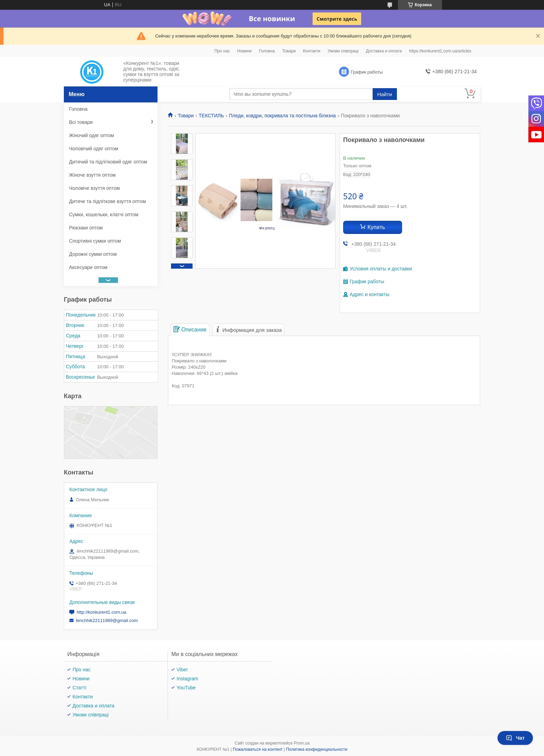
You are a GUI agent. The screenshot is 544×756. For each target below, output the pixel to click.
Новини (245, 51)
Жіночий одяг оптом (91, 135)
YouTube (186, 688)
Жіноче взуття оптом (92, 175)
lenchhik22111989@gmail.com (107, 620)
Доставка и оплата (384, 51)
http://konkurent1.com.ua (101, 612)
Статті (79, 688)
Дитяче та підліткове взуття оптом (108, 201)
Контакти (312, 51)
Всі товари (81, 122)
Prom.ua (302, 743)
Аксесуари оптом (88, 267)
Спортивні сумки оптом (95, 241)
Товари (289, 51)
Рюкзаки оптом (86, 228)
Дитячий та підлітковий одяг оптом (108, 162)
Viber (182, 670)
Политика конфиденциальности (317, 749)
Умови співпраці (343, 51)
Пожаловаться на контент (258, 749)
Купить (376, 227)
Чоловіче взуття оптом (94, 188)
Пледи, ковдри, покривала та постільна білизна (282, 116)
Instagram (187, 679)
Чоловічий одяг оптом (94, 149)
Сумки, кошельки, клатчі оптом (104, 215)
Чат (515, 738)
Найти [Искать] (385, 94)
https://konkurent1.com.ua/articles (440, 51)
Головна (267, 51)
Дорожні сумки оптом (93, 254)
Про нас (222, 51)
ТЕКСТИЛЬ (211, 116)
